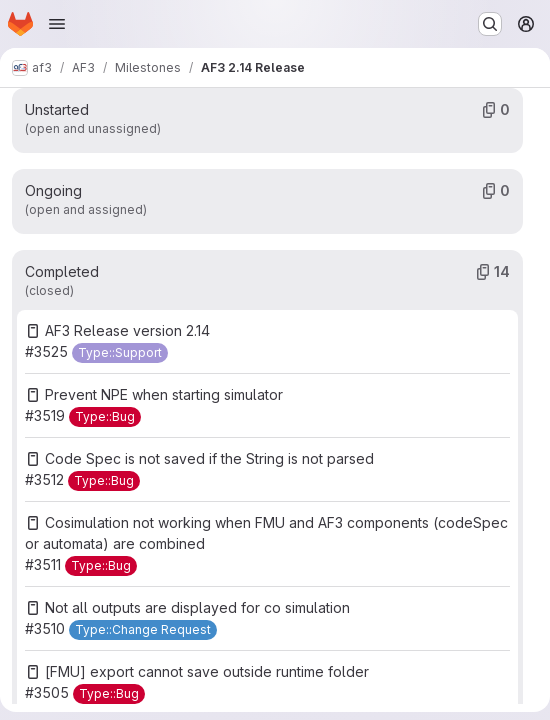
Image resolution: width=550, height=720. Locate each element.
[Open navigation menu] (57, 24)
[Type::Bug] (105, 417)
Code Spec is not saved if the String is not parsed (209, 458)
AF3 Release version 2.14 (127, 330)
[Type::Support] (120, 353)
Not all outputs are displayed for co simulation (197, 607)
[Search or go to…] (490, 24)
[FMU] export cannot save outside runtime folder (207, 671)
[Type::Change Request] (143, 630)
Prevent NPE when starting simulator (164, 394)
